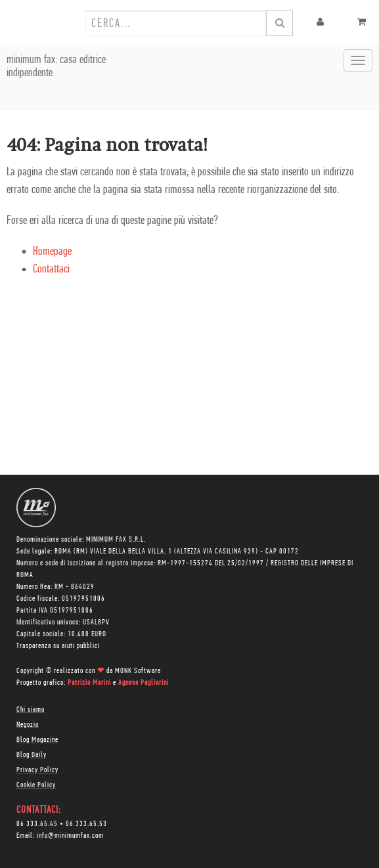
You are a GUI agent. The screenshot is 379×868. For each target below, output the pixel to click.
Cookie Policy (36, 785)
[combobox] (175, 23)
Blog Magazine (37, 740)
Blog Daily (32, 755)
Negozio (28, 725)
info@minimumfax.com (70, 836)
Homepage (52, 252)
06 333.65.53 (86, 824)
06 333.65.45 (37, 824)
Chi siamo (31, 710)
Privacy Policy (37, 770)
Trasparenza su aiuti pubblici (58, 646)
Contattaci (51, 270)
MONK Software (138, 671)
